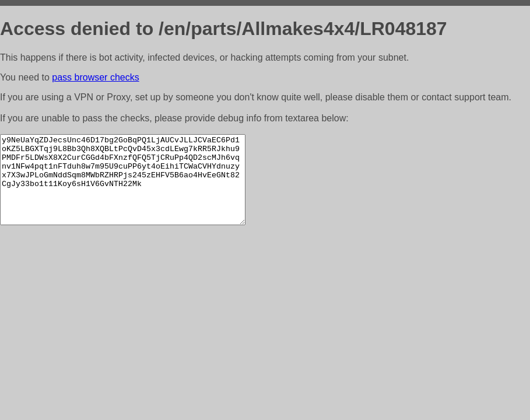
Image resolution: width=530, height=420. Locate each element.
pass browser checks (95, 77)
